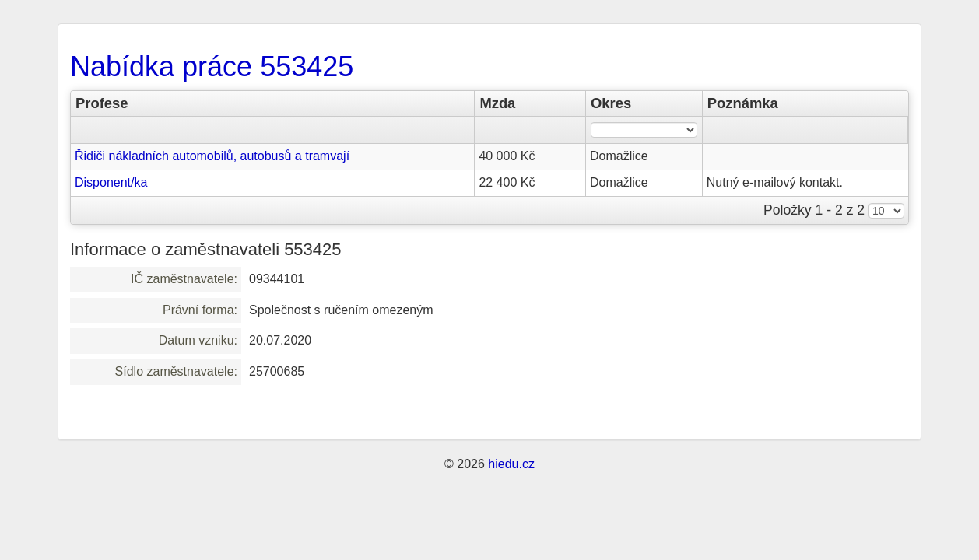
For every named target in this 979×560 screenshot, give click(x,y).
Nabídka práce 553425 (212, 66)
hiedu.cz (511, 464)
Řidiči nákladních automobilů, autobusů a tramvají (212, 156)
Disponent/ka (111, 182)
